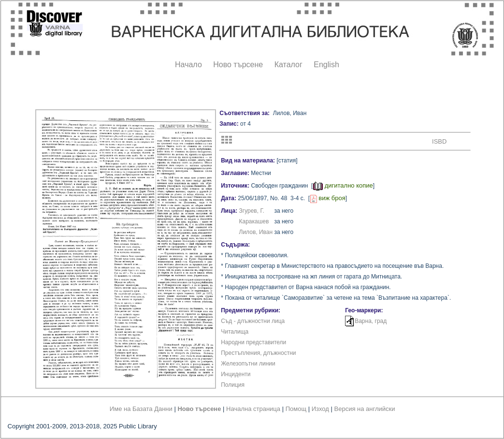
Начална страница (253, 409)
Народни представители (253, 342)
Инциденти (236, 374)
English (326, 65)
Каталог (288, 65)
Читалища (235, 332)
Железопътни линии (248, 364)
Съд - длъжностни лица (253, 321)
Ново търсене (238, 65)
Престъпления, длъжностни (258, 353)
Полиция (233, 385)
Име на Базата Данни (141, 409)
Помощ (296, 409)
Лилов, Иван (256, 232)
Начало (188, 65)
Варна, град (371, 321)
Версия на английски (365, 409)
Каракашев (254, 221)
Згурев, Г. (252, 211)
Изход (320, 409)
